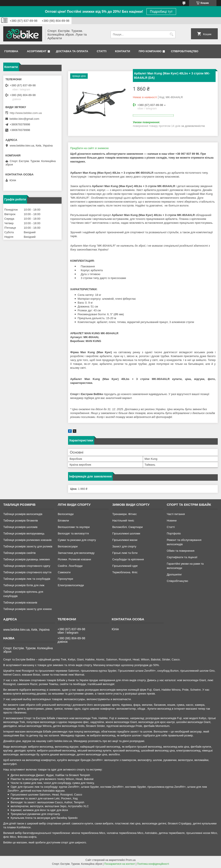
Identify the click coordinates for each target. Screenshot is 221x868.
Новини (172, 521)
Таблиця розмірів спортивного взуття (27, 572)
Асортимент (37, 51)
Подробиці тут (161, 12)
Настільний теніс (123, 521)
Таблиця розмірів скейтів (19, 553)
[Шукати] (172, 34)
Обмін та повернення (181, 551)
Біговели (63, 521)
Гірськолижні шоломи (126, 533)
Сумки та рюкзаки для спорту (77, 540)
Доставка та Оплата (72, 51)
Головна (11, 51)
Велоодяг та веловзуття (73, 533)
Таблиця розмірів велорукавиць (24, 533)
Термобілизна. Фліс (125, 572)
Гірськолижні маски (125, 540)
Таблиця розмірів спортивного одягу (27, 566)
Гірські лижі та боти (125, 553)
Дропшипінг (174, 574)
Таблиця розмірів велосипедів (23, 514)
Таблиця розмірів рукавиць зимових (27, 559)
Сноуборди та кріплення (128, 559)
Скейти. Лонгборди (70, 566)
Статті (102, 51)
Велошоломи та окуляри (74, 527)
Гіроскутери (65, 579)
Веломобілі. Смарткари (128, 527)
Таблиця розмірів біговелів (21, 521)
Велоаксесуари (68, 546)
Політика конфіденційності (153, 864)
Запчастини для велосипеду (76, 553)
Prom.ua (131, 860)
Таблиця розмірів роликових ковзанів (27, 540)
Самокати (64, 572)
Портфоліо (174, 533)
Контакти (123, 51)
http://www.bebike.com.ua (26, 113)
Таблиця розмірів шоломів (20, 527)
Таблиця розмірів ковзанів (20, 603)
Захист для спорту (124, 546)
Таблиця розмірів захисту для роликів (28, 546)
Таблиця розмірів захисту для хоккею (28, 609)
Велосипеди (66, 514)
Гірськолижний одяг (125, 566)
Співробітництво (185, 51)
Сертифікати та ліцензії (182, 557)
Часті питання (176, 514)
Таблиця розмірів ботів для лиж (24, 585)
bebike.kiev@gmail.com (24, 119)
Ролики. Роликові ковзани (74, 559)
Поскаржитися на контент (119, 864)
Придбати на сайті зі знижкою (89, 148)
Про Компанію (150, 51)
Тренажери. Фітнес (125, 514)
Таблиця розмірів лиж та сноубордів (27, 579)
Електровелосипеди (71, 585)
